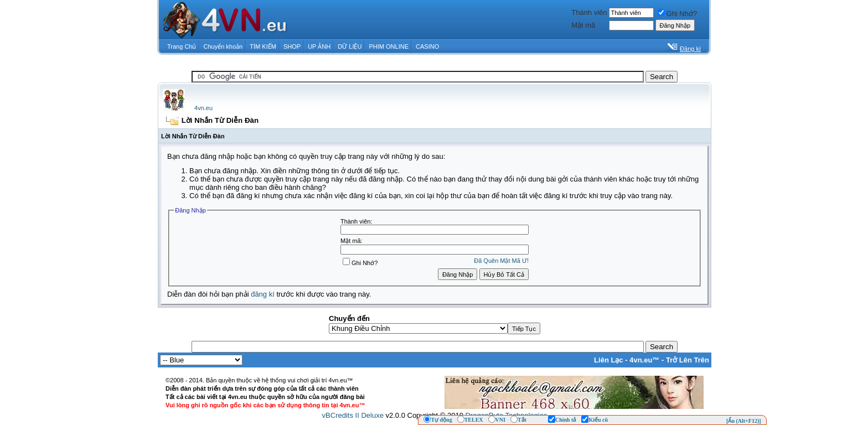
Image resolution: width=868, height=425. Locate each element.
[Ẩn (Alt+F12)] (744, 421)
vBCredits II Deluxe (353, 415)
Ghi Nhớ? (678, 14)
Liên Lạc (609, 360)
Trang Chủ (182, 46)
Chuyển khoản (223, 46)
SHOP (292, 46)
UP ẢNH (319, 46)
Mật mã (583, 25)
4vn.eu (203, 108)
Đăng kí (690, 49)
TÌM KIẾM (263, 46)
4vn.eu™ (644, 360)
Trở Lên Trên (688, 360)
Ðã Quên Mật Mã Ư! (501, 261)
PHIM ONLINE (389, 46)
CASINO (427, 46)
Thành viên (589, 12)
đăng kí (263, 294)
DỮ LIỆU (350, 46)
